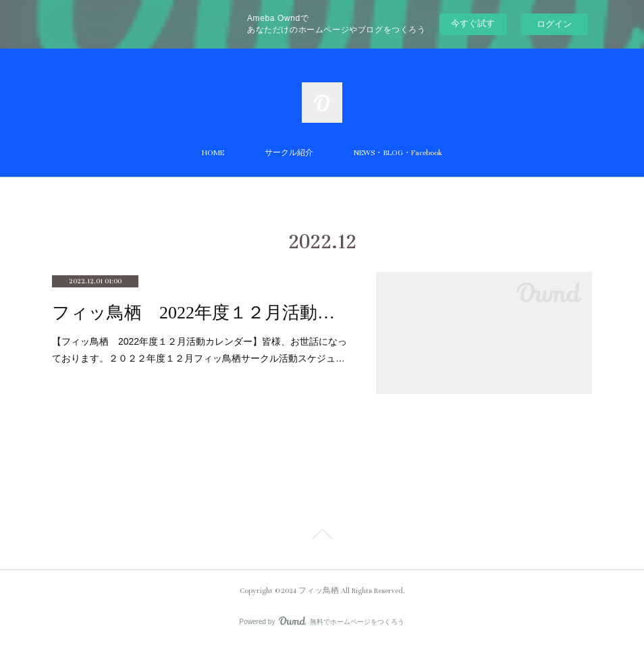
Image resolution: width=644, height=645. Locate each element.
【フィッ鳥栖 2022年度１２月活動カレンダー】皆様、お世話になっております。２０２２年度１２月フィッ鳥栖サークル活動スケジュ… (199, 350)
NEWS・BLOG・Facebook (398, 153)
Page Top (322, 536)
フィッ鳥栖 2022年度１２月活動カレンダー (200, 313)
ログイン (554, 24)
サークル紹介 (289, 153)
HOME (213, 153)
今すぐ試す (473, 23)
